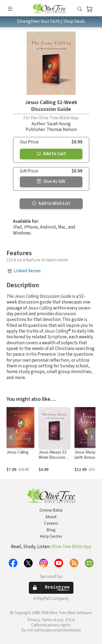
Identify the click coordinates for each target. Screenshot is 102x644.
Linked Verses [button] (27, 271)
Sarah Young (59, 124)
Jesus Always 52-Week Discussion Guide (53, 457)
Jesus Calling (18, 452)
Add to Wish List (51, 204)
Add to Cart (51, 154)
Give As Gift (51, 182)
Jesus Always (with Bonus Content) (86, 457)
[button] (80, 9)
